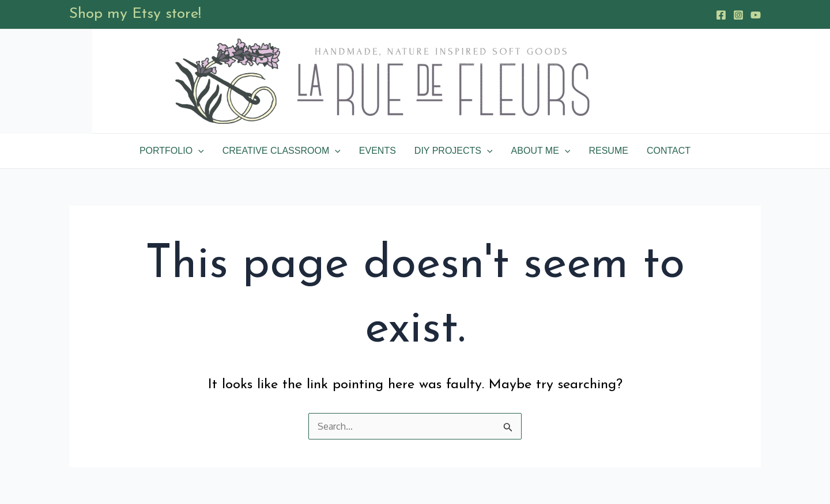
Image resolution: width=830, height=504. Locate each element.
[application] (198, 151)
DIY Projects (454, 151)
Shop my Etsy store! (135, 14)
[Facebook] (721, 15)
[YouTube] (756, 15)
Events (378, 151)
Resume (608, 151)
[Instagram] (738, 15)
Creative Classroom (282, 151)
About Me (541, 151)
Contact (669, 151)
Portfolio (172, 151)
